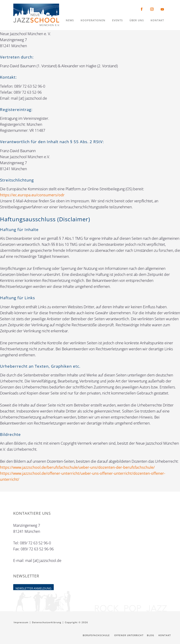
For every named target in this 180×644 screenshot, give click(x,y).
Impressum (21, 622)
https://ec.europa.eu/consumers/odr (32, 195)
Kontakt (165, 635)
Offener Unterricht (129, 635)
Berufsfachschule (96, 635)
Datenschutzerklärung (47, 622)
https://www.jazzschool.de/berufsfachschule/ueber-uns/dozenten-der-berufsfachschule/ (77, 467)
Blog (150, 635)
